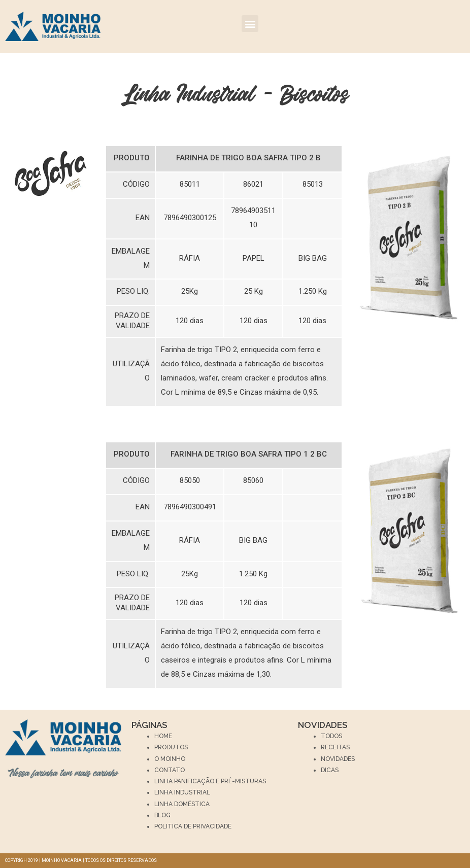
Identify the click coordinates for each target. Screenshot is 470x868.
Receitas (335, 747)
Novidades (338, 759)
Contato (170, 770)
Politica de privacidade (193, 826)
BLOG (162, 815)
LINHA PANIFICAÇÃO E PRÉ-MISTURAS (210, 781)
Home (163, 736)
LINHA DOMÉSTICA (182, 804)
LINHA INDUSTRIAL (182, 792)
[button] (250, 24)
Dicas (330, 770)
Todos (331, 736)
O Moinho (170, 759)
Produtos (171, 747)
